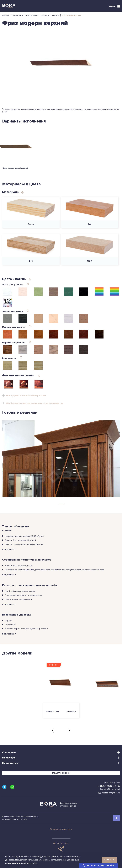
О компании (9, 752)
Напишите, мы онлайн (98, 866)
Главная (6, 15)
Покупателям (10, 763)
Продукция (17, 15)
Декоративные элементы (36, 15)
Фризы (55, 15)
